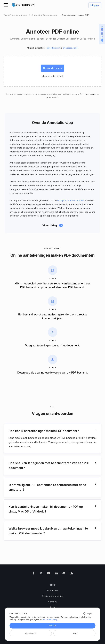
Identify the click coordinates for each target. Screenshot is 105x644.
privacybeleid (52, 97)
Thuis (53, 585)
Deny (74, 633)
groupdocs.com (53, 48)
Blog (53, 607)
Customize (31, 633)
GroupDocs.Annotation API (71, 200)
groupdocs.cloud (70, 48)
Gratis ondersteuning (53, 596)
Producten (53, 590)
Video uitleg (50, 225)
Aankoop (53, 602)
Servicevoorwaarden (88, 94)
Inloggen (95, 5)
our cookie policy (50, 619)
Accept (53, 626)
